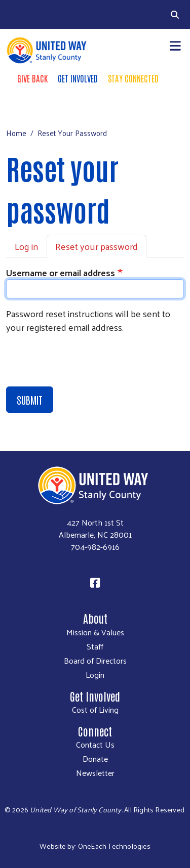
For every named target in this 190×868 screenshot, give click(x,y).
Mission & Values (95, 632)
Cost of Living (95, 710)
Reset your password (97, 246)
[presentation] (83, 362)
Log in (26, 246)
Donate (95, 759)
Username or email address (61, 272)
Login (95, 675)
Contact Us (95, 745)
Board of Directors (95, 661)
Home (16, 133)
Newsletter (95, 773)
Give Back (32, 78)
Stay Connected (133, 78)
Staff (95, 646)
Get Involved (78, 78)
